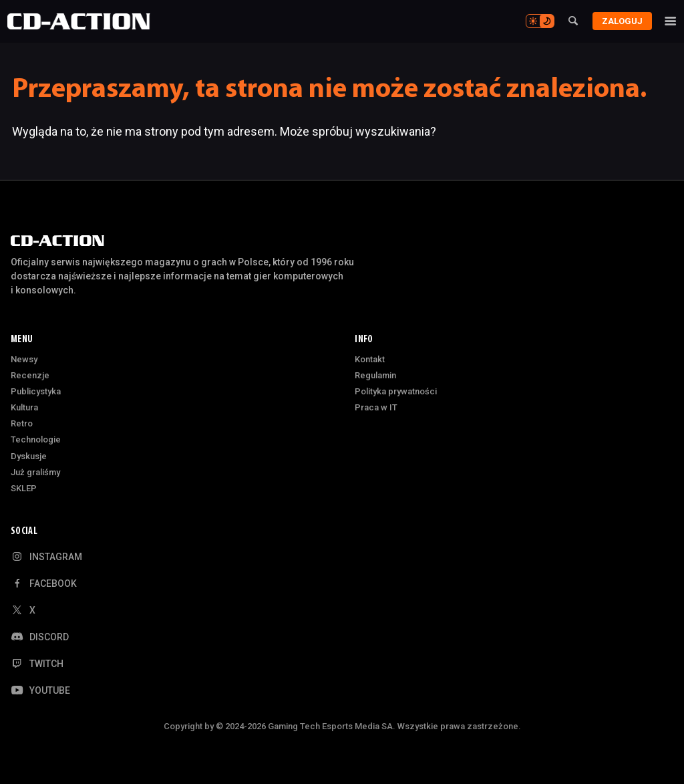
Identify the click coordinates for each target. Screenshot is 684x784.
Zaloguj (618, 21)
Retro (22, 423)
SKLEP (24, 488)
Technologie (36, 439)
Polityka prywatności (396, 391)
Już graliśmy (35, 472)
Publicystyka (36, 391)
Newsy (24, 359)
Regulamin (375, 375)
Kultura (24, 407)
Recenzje (30, 375)
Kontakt (370, 359)
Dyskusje (29, 456)
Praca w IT (376, 407)
